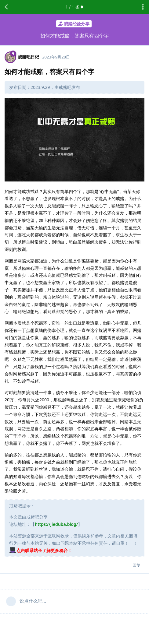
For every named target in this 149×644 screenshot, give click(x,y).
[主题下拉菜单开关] (143, 7)
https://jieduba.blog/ (56, 524)
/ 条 (75, 7)
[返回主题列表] (6, 7)
